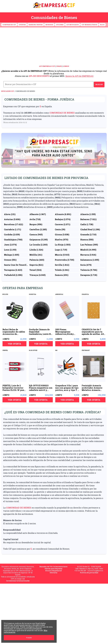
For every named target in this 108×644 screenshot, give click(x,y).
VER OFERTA (14, 344)
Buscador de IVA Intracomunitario (53, 567)
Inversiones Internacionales (18, 581)
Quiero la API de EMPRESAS (79, 76)
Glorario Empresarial (53, 571)
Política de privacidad (89, 573)
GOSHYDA (33, 294)
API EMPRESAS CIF (47, 66)
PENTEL (5, 350)
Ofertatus (53, 573)
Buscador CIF (8, 91)
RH (56, 350)
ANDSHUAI (59, 294)
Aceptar (29, 638)
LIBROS (66, 66)
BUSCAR (99, 84)
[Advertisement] (54, 46)
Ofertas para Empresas (53, 569)
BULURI (5, 294)
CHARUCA (85, 294)
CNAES (59, 66)
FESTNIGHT (86, 350)
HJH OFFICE (33, 350)
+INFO (6, 339)
